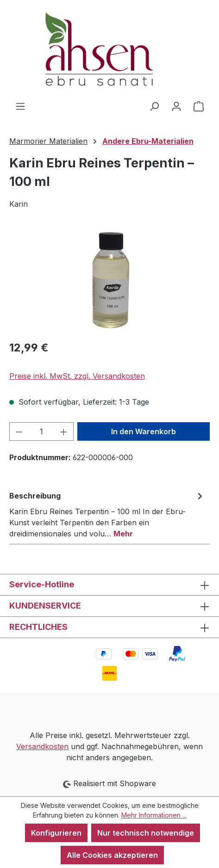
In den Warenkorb (144, 431)
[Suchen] (154, 106)
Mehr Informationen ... (154, 815)
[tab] (107, 514)
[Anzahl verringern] (19, 431)
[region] (109, 280)
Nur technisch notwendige (146, 833)
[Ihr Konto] (176, 106)
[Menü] (20, 106)
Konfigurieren (56, 833)
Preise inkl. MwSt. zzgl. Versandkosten (77, 376)
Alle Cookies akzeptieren (112, 855)
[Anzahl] (42, 431)
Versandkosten (42, 746)
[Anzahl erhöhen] (64, 431)
